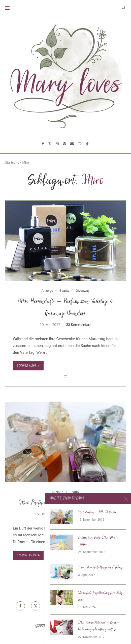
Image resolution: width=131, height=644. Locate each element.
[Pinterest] (64, 144)
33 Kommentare (79, 325)
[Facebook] (43, 144)
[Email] (72, 144)
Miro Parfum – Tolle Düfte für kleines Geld (66, 503)
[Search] (123, 8)
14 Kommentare (84, 514)
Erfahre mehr (28, 366)
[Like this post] (65, 377)
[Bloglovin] (80, 144)
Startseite (12, 163)
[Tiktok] (87, 144)
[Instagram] (57, 144)
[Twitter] (50, 144)
